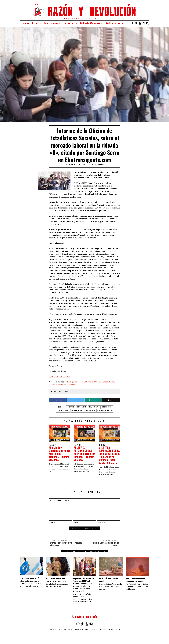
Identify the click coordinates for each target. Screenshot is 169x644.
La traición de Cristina (56, 581)
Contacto (68, 632)
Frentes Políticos (30, 23)
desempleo (70, 407)
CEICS (94, 632)
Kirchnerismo (107, 407)
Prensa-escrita (98, 165)
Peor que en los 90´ (105, 411)
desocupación (81, 407)
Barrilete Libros (82, 632)
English (102, 632)
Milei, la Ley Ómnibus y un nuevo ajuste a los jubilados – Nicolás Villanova (59, 454)
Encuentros (69, 23)
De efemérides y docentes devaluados (110, 583)
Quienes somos (56, 632)
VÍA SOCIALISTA (114, 632)
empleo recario (94, 407)
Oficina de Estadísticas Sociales (83, 411)
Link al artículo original (59, 376)
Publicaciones (51, 23)
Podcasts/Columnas (90, 23)
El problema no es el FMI (30, 581)
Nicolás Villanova (63, 411)
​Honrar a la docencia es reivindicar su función (135, 583)
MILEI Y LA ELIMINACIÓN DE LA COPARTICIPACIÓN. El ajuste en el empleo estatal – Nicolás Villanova (109, 457)
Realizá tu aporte (114, 23)
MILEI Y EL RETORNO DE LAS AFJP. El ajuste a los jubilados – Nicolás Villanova (84, 454)
